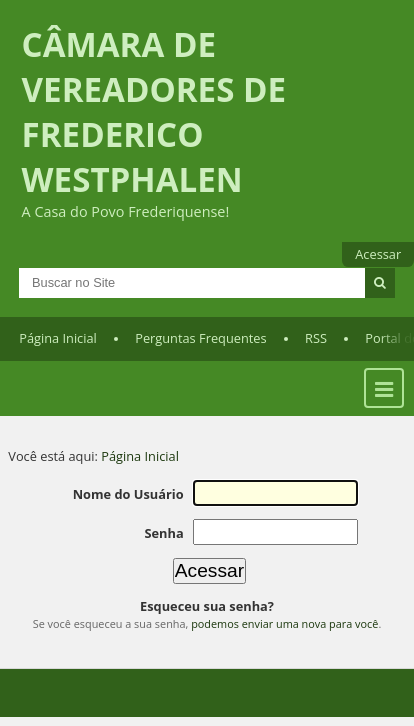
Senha (163, 533)
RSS (316, 338)
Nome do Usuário (128, 494)
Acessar (378, 254)
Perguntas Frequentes (200, 338)
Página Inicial (58, 338)
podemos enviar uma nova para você (284, 623)
